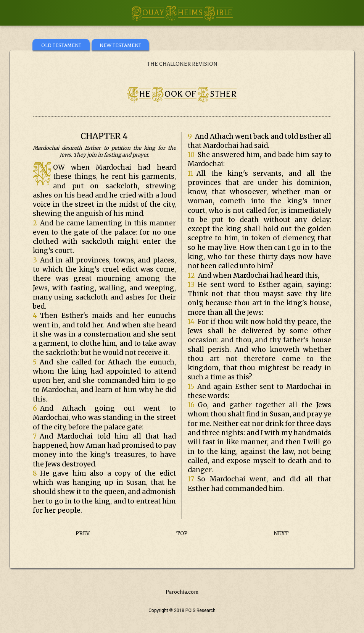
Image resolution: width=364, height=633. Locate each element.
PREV (83, 533)
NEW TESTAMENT (120, 45)
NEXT (281, 533)
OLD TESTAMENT (61, 45)
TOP (182, 533)
